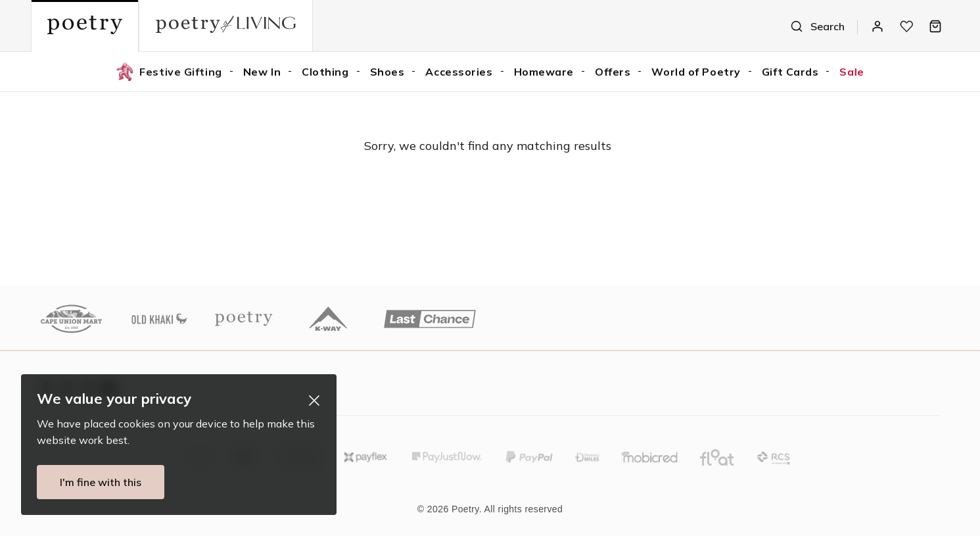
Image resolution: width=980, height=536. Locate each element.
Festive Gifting (169, 72)
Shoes (387, 72)
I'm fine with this (96, 482)
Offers (613, 72)
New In (262, 72)
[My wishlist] (906, 26)
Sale (852, 72)
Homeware (544, 72)
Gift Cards (790, 72)
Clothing (325, 72)
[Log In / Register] (877, 26)
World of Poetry (696, 72)
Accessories (459, 72)
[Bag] (935, 26)
